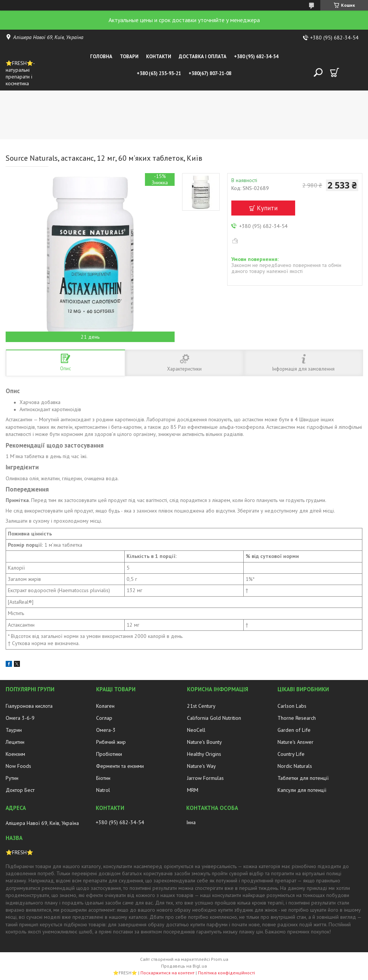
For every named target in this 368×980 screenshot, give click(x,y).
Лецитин (15, 742)
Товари (129, 57)
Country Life (291, 754)
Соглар (104, 718)
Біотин (103, 778)
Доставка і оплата (203, 57)
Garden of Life (294, 730)
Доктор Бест (20, 790)
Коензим (15, 754)
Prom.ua (220, 959)
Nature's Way (201, 766)
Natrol (103, 790)
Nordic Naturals (295, 766)
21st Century (201, 706)
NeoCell (196, 730)
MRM (193, 790)
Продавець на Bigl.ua (184, 966)
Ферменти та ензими (120, 766)
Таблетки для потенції (303, 778)
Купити (267, 208)
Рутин (12, 778)
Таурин (14, 730)
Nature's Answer (296, 742)
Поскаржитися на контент (167, 973)
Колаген (105, 706)
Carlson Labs (292, 706)
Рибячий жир (111, 742)
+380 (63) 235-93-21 (159, 73)
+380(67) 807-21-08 (210, 73)
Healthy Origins (204, 754)
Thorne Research (297, 718)
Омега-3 (106, 730)
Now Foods (18, 766)
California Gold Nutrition (214, 718)
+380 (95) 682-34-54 (256, 57)
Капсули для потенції (302, 790)
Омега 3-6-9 (20, 718)
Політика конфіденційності (226, 973)
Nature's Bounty (204, 742)
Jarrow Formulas (205, 778)
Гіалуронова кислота (29, 706)
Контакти (159, 57)
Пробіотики (109, 754)
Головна (101, 57)
